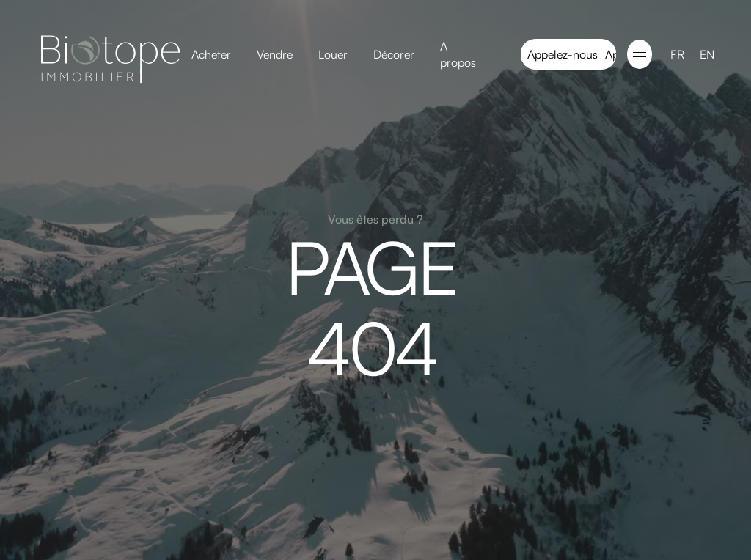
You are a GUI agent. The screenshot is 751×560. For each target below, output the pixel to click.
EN (707, 54)
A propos (458, 54)
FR (677, 54)
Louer (333, 54)
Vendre (275, 54)
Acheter (211, 54)
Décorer (394, 54)
